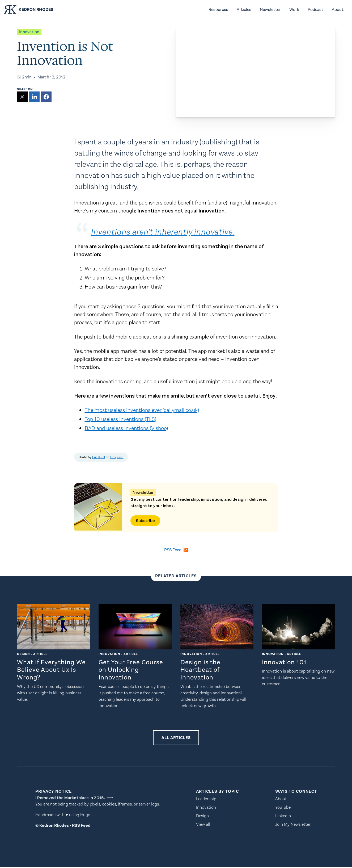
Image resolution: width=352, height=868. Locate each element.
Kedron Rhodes (54, 826)
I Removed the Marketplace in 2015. (74, 799)
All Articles (176, 738)
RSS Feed (81, 826)
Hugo (85, 816)
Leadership (206, 800)
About (281, 800)
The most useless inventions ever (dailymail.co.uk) (142, 410)
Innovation (206, 808)
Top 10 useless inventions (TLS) (120, 419)
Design (202, 817)
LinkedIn (283, 817)
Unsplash (117, 457)
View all (203, 825)
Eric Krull (99, 457)
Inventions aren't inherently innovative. (168, 232)
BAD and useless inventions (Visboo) (126, 428)
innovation (29, 32)
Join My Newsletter (293, 825)
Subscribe (145, 521)
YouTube (283, 808)
